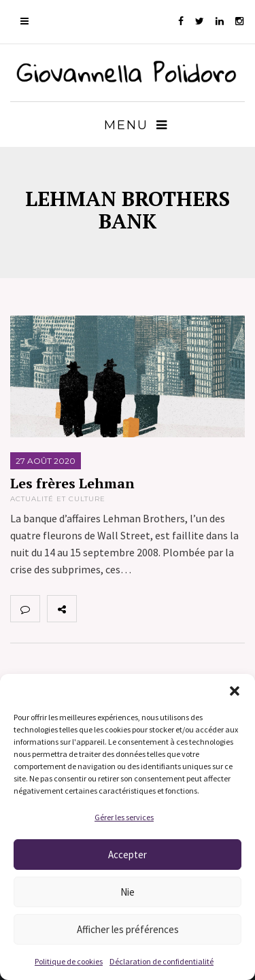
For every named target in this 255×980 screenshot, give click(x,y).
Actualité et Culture (58, 499)
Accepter (128, 855)
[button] (235, 691)
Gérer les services (124, 817)
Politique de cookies (69, 961)
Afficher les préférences (128, 929)
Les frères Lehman (72, 483)
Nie (128, 892)
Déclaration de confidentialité (161, 961)
